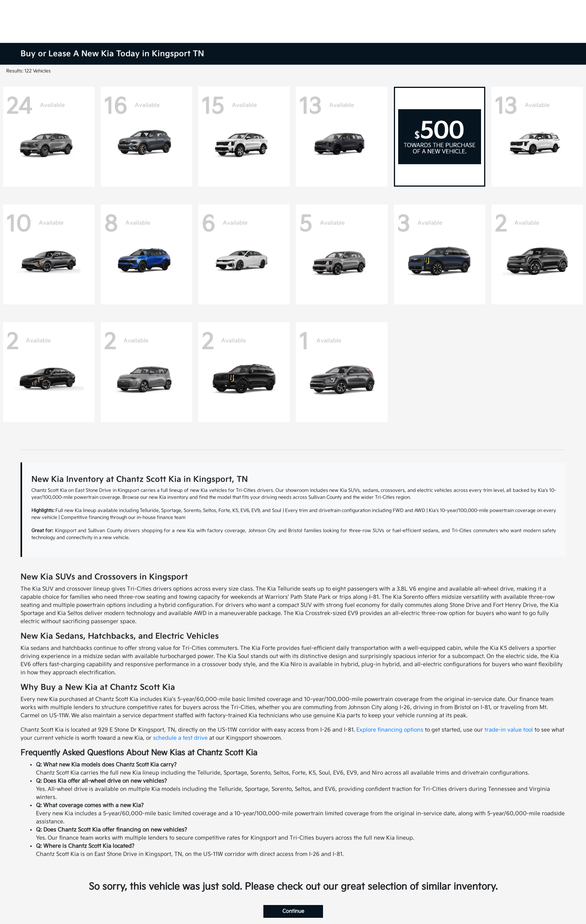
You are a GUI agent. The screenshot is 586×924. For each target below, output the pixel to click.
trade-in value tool (509, 730)
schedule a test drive (180, 738)
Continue (293, 911)
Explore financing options (390, 730)
